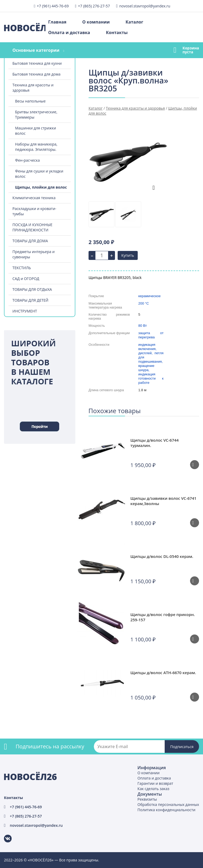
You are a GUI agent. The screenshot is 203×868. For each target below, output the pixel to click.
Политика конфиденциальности (166, 810)
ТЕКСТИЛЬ (22, 268)
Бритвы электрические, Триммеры (36, 115)
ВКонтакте (5, 835)
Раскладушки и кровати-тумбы (34, 211)
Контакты (117, 32)
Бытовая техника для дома (36, 74)
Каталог (134, 22)
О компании (96, 22)
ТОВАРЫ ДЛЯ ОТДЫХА (32, 289)
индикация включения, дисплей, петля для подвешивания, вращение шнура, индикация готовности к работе (151, 364)
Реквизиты (147, 799)
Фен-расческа (27, 160)
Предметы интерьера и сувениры (34, 254)
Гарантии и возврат (155, 783)
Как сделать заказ (153, 789)
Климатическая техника (34, 198)
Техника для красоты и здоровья (33, 88)
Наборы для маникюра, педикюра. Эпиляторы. (36, 147)
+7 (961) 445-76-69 (53, 6)
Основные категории (36, 50)
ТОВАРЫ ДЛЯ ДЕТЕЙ (30, 300)
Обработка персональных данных (168, 804)
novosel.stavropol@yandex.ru (145, 6)
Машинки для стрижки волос (36, 131)
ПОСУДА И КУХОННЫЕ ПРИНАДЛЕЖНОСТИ (32, 227)
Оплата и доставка (69, 32)
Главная (57, 22)
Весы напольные (30, 101)
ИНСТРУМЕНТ (25, 311)
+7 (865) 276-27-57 (94, 6)
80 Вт (142, 326)
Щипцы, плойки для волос (41, 187)
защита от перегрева (151, 335)
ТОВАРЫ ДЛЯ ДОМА (30, 241)
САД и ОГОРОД (26, 279)
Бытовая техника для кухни (37, 63)
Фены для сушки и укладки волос (39, 174)
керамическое (149, 296)
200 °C (144, 303)
